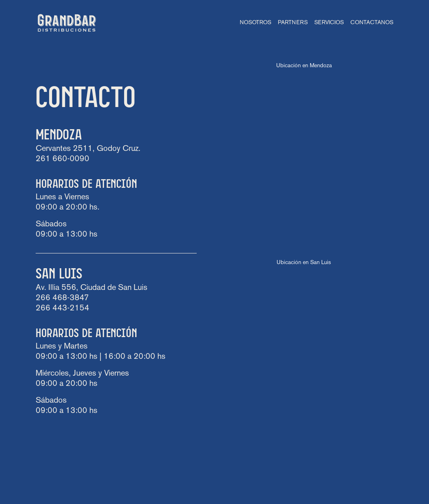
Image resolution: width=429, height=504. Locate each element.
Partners (293, 23)
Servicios (329, 23)
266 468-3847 (62, 298)
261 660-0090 (62, 159)
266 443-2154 (62, 308)
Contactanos (372, 23)
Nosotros (255, 23)
